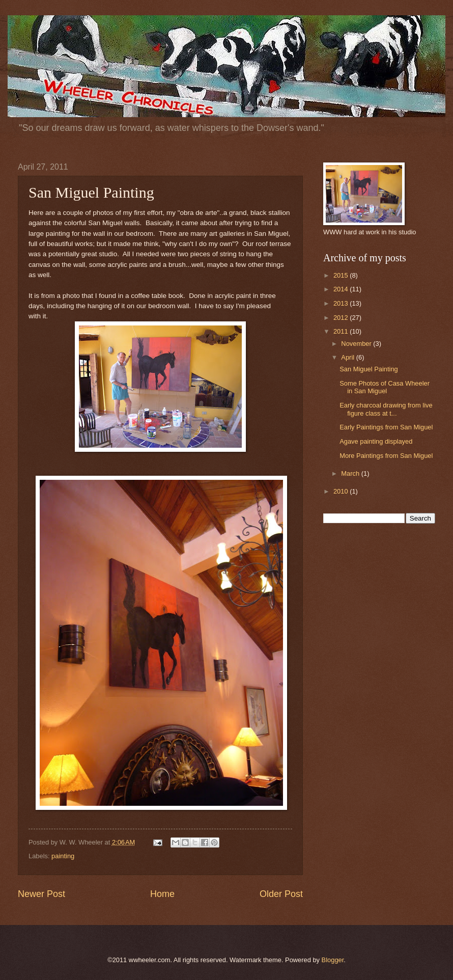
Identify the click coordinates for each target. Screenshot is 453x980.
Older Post (281, 894)
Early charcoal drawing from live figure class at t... (386, 409)
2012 (342, 318)
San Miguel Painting (369, 369)
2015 (342, 275)
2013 (342, 303)
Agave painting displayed (376, 441)
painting (63, 856)
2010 (342, 491)
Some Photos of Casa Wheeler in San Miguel (385, 387)
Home (162, 894)
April (348, 357)
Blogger (333, 960)
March (351, 473)
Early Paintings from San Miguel (386, 427)
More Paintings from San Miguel (386, 456)
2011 (342, 331)
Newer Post (41, 894)
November (357, 344)
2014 (342, 289)
